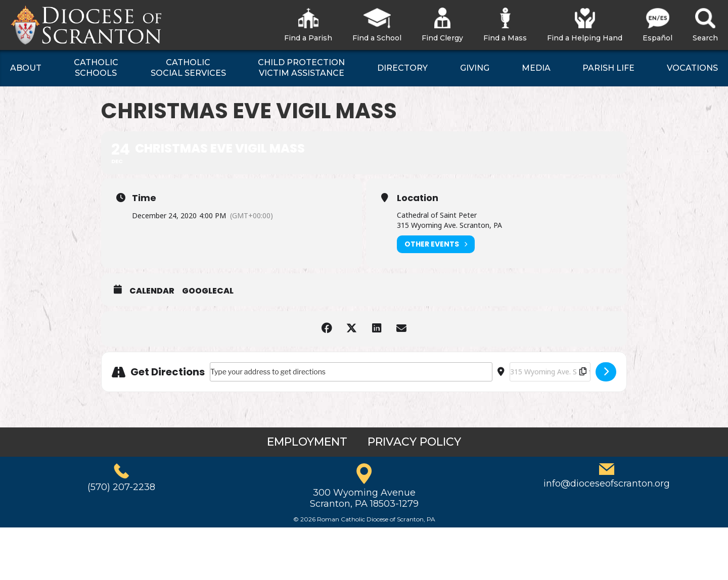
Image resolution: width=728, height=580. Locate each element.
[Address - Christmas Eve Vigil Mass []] (351, 372)
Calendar (152, 291)
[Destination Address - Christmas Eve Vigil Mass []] (550, 372)
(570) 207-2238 (121, 487)
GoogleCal (208, 291)
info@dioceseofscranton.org (607, 484)
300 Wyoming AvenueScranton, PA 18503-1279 (364, 498)
